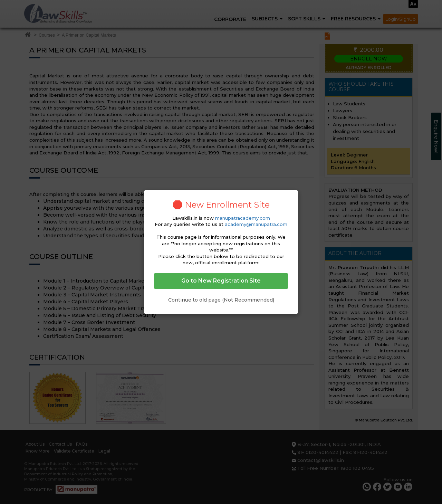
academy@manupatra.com (256, 224)
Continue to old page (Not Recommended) (221, 300)
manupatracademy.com (243, 218)
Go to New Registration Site (221, 281)
